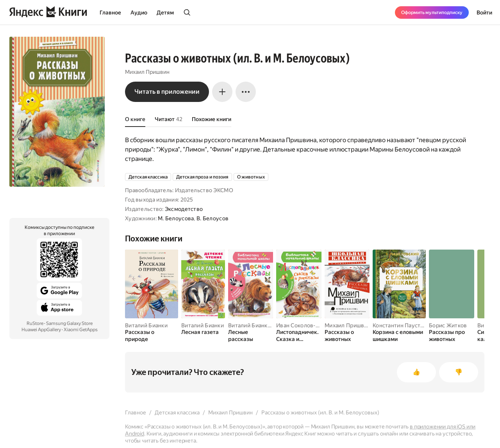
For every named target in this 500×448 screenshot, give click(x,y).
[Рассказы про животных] (452, 336)
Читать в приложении (167, 92)
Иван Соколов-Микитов (308, 325)
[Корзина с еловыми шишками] (399, 336)
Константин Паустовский (406, 325)
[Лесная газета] (203, 332)
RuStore (35, 323)
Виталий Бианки (146, 325)
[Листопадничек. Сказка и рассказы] (299, 336)
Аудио (139, 12)
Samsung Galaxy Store (69, 323)
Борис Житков (448, 325)
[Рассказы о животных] (347, 336)
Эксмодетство (184, 209)
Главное (110, 12)
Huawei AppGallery (41, 330)
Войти (484, 12)
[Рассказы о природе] (152, 336)
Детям (165, 12)
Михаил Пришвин (147, 72)
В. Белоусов (212, 218)
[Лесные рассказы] (251, 336)
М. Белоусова (176, 218)
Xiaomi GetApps (81, 330)
